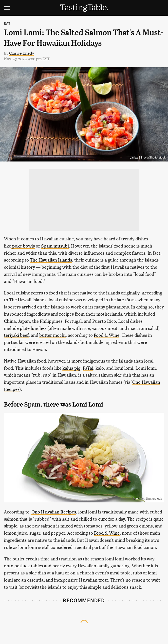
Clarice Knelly (22, 53)
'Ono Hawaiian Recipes (53, 512)
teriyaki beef (16, 335)
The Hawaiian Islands (51, 260)
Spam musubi (55, 246)
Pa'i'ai (88, 368)
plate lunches (33, 328)
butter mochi (52, 335)
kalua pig (71, 368)
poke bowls (23, 246)
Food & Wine (107, 335)
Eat (7, 23)
